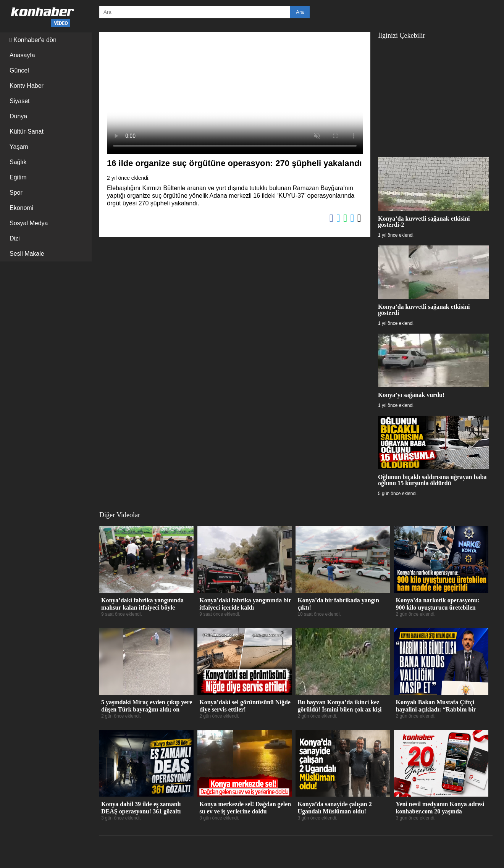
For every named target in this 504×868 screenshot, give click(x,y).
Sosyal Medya (29, 223)
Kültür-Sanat (27, 131)
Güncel (19, 70)
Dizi (15, 238)
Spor (16, 193)
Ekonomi (21, 208)
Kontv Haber (27, 86)
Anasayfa (22, 55)
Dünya (18, 116)
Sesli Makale (27, 254)
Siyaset (19, 101)
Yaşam (19, 147)
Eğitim (18, 177)
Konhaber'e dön (33, 40)
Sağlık (18, 162)
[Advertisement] (433, 94)
